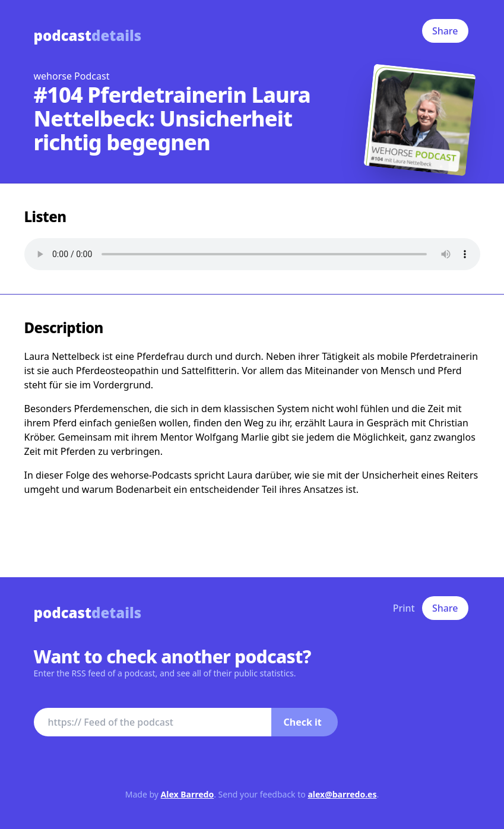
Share (445, 31)
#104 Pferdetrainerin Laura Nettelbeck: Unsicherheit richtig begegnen (172, 118)
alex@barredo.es (342, 794)
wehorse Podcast (72, 76)
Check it (303, 722)
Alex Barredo (188, 794)
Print (404, 608)
